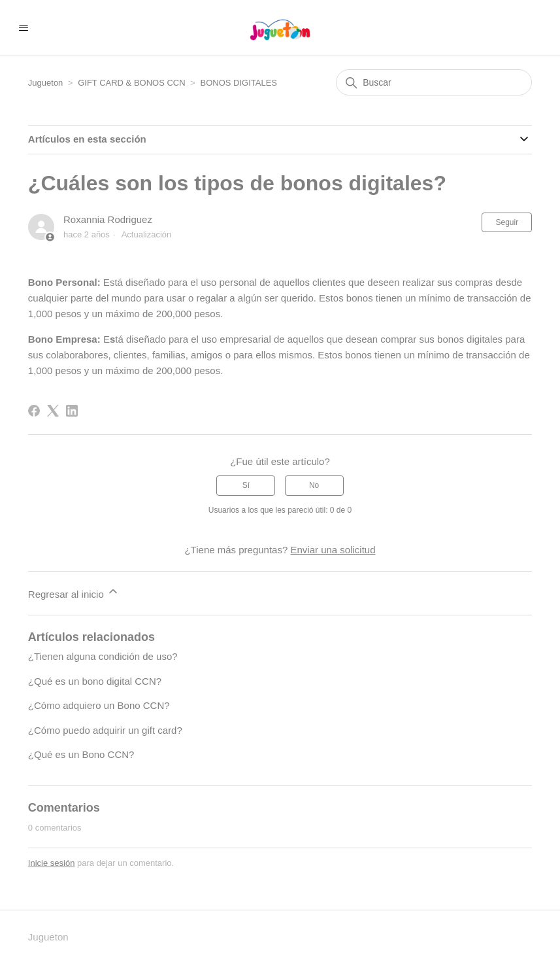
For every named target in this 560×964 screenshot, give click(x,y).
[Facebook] (34, 411)
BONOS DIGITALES (239, 83)
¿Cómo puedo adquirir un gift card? (105, 730)
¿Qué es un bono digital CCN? (95, 681)
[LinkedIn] (72, 411)
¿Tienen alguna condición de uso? (103, 656)
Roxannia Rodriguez (108, 219)
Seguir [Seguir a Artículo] (507, 222)
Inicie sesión (52, 863)
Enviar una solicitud (333, 550)
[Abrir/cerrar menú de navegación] (23, 28)
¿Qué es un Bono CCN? (81, 754)
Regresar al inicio (74, 592)
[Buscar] (434, 82)
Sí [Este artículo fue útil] (246, 485)
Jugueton (46, 83)
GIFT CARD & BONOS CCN (131, 83)
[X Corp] (53, 411)
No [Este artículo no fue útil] (314, 485)
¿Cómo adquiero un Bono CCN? (99, 705)
